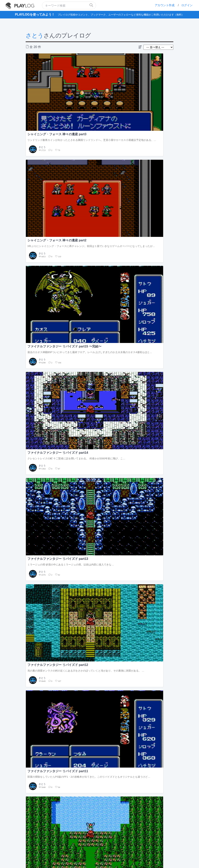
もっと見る (174, 694)
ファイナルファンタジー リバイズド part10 (98, 218)
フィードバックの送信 (106, 849)
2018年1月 (113, 608)
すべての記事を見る (168, 446)
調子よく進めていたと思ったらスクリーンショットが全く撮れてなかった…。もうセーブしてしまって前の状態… (149, 298)
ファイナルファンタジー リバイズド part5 (48, 355)
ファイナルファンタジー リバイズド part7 (98, 285)
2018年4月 (113, 580)
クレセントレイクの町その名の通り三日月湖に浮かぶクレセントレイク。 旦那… (99, 296)
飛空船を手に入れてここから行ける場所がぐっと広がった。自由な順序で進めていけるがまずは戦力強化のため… (149, 229)
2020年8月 (113, 560)
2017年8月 (113, 646)
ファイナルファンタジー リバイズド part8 (48, 285)
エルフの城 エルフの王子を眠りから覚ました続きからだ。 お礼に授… (49, 364)
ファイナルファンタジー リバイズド (46, 570)
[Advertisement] (99, 669)
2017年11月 (114, 627)
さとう (35, 35)
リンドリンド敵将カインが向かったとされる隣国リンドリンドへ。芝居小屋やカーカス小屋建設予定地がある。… (49, 96)
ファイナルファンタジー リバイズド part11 (48, 218)
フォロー (60, 420)
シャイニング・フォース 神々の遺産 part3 (48, 85)
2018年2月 (113, 599)
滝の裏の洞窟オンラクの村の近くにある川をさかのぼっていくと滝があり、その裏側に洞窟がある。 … (149, 163)
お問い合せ (124, 849)
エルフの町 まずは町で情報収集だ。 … (148, 364)
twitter (88, 853)
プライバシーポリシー (81, 849)
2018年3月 (113, 589)
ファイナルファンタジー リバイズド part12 (148, 152)
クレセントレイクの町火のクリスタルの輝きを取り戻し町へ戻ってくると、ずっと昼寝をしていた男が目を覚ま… (49, 296)
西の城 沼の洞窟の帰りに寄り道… (97, 362)
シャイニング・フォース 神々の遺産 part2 (98, 85)
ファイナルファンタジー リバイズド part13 (98, 152)
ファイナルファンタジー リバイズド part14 (48, 152)
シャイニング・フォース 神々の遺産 (46, 560)
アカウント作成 (165, 5)
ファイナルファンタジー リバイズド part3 (148, 355)
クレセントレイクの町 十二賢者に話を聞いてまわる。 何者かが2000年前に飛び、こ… (49, 163)
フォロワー (75, 420)
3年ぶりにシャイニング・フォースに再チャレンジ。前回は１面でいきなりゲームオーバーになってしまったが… (99, 96)
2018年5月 (113, 570)
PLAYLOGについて (47, 849)
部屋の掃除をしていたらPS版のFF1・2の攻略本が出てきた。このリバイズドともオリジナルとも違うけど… (49, 229)
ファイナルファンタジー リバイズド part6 (148, 285)
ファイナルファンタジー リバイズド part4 (98, 355)
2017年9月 (113, 637)
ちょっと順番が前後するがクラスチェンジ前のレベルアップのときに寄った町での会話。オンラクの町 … (99, 229)
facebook (103, 853)
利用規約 (63, 849)
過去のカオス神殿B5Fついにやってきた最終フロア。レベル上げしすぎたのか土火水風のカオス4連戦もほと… (149, 96)
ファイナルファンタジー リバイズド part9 (148, 218)
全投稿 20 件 (48, 429)
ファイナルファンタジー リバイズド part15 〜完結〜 (148, 85)
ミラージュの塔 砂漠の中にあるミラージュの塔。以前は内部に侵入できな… (99, 161)
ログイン (187, 5)
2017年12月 (114, 618)
